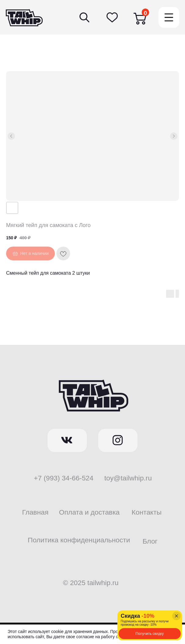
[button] (150, 634)
